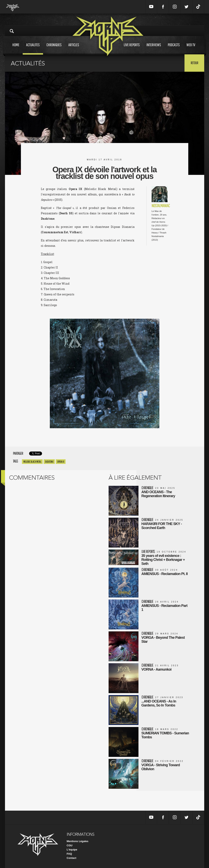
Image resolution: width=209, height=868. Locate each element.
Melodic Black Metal (32, 462)
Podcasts (174, 48)
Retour (194, 63)
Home (16, 48)
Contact (72, 858)
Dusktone (49, 462)
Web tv (191, 48)
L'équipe (72, 850)
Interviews (154, 48)
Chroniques (54, 48)
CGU (70, 845)
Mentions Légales (78, 841)
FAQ (69, 854)
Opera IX (61, 462)
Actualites (33, 48)
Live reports (132, 48)
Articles (74, 48)
